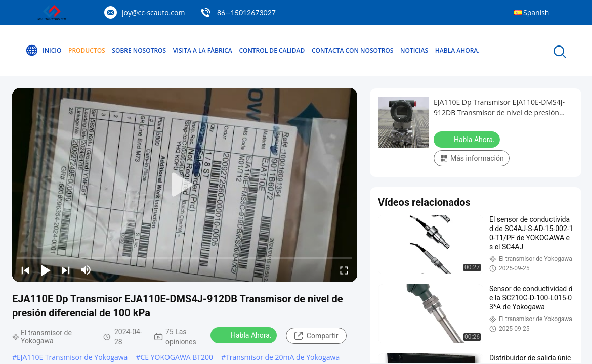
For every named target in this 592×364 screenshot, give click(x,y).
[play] (185, 185)
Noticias (414, 50)
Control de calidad (272, 50)
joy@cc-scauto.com (153, 12)
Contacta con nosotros (353, 50)
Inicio (43, 51)
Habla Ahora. (457, 50)
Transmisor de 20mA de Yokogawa (283, 357)
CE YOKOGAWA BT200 (177, 357)
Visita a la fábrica (203, 50)
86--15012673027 (246, 12)
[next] (66, 270)
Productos (87, 50)
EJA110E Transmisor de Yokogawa (72, 357)
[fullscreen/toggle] (344, 270)
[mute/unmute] (86, 270)
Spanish (536, 12)
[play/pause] (46, 270)
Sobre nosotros (139, 50)
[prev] (25, 270)
